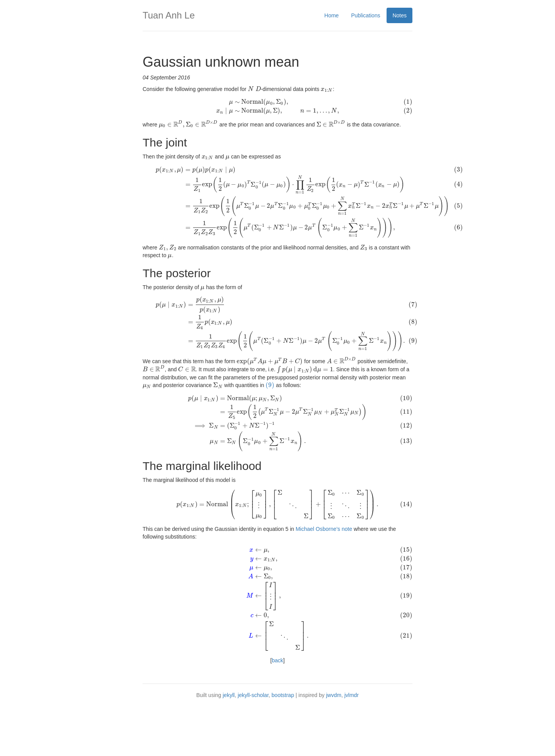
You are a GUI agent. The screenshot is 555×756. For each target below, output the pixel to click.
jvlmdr (351, 741)
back (277, 706)
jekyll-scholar (253, 741)
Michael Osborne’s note (324, 571)
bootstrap (283, 741)
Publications (366, 15)
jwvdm (334, 741)
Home (332, 15)
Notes (399, 15)
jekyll (229, 741)
